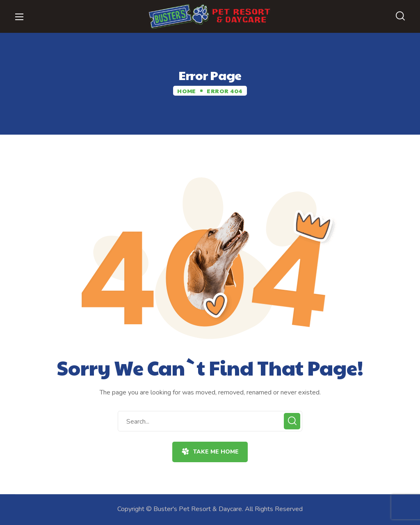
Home (186, 91)
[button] (400, 16)
